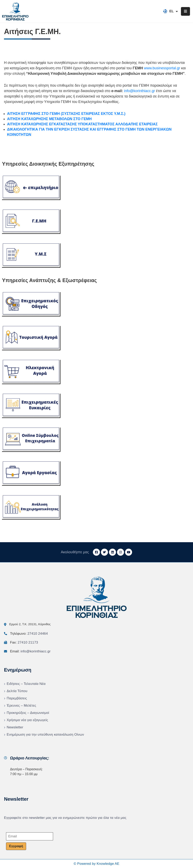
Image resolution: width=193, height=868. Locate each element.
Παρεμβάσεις (17, 698)
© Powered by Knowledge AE (96, 864)
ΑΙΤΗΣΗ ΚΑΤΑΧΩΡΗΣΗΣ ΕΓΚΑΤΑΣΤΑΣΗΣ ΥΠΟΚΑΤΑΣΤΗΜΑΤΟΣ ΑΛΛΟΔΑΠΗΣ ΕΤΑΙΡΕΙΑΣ (82, 124)
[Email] (30, 836)
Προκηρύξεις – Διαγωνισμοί (28, 713)
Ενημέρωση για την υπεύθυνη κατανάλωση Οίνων (45, 735)
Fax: (24, 642)
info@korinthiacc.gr (140, 91)
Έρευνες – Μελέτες (21, 706)
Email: (30, 651)
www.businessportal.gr (162, 68)
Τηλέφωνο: (29, 634)
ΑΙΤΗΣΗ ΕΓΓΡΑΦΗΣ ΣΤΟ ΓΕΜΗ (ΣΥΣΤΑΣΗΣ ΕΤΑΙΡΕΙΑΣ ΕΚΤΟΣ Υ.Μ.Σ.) (66, 114)
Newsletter (15, 727)
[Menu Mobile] (185, 11)
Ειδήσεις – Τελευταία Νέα (26, 684)
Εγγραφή (16, 846)
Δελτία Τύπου (17, 691)
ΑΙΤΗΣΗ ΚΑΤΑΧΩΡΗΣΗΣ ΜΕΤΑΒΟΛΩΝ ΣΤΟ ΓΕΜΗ (49, 119)
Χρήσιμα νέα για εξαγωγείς (27, 720)
